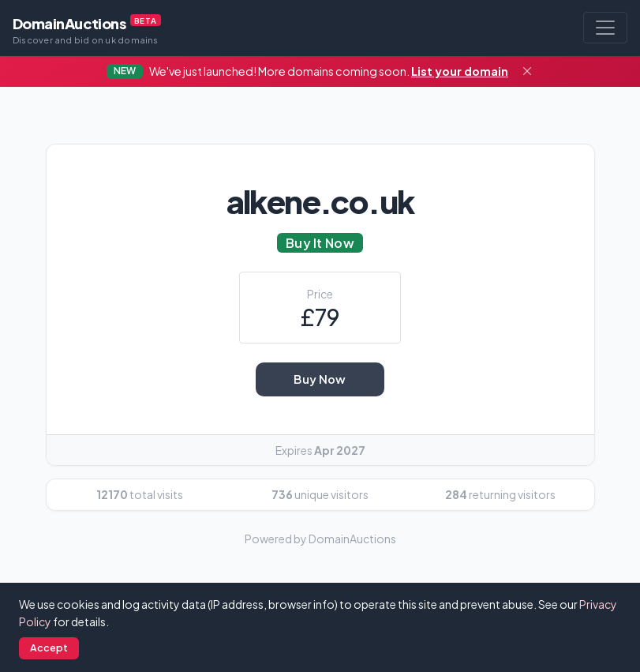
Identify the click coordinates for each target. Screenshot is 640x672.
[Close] (527, 72)
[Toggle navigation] (605, 28)
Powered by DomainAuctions (320, 539)
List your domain (460, 71)
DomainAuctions (87, 30)
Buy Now (320, 379)
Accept (49, 648)
